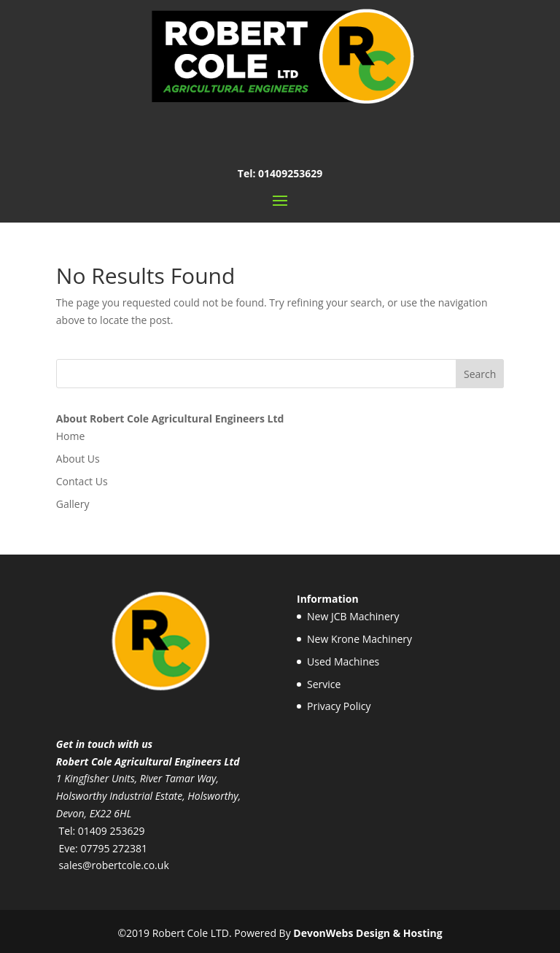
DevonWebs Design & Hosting (367, 933)
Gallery (73, 504)
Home (71, 436)
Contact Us (82, 481)
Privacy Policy (339, 706)
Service (324, 684)
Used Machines (343, 661)
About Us (78, 459)
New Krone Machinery (359, 639)
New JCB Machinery (353, 616)
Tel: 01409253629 (280, 173)
